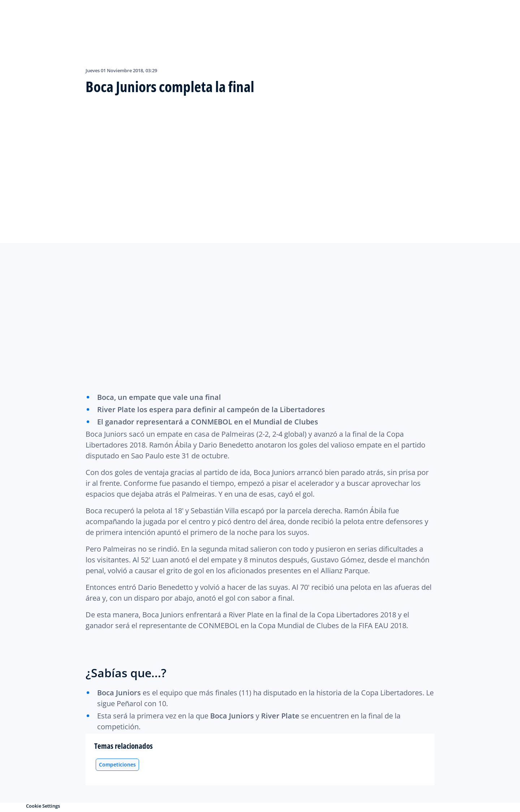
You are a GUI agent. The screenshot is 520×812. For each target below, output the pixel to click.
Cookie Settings (43, 806)
